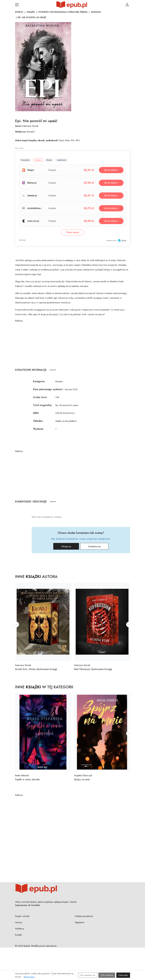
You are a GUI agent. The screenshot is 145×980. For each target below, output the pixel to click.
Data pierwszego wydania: (48, 389)
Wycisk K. (31, 132)
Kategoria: (39, 381)
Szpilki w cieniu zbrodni (27, 779)
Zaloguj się (66, 546)
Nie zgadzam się (88, 975)
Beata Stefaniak (22, 775)
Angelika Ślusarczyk (83, 775)
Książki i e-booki (22, 916)
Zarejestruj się (94, 546)
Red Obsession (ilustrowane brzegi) (93, 669)
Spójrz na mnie (82, 779)
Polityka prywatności (84, 916)
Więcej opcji (29, 977)
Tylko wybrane (107, 975)
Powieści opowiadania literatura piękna (63, 12)
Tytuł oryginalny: (43, 405)
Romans (96, 12)
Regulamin (80, 922)
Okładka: (38, 421)
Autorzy (19, 922)
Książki (31, 12)
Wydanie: (38, 429)
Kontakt (18, 935)
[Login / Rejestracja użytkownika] (127, 5)
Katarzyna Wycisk (30, 126)
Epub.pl (19, 12)
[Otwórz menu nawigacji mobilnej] (17, 5)
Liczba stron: (40, 397)
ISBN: (36, 413)
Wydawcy (20, 929)
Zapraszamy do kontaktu (28, 905)
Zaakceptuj (123, 975)
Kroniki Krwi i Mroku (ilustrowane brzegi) (36, 669)
